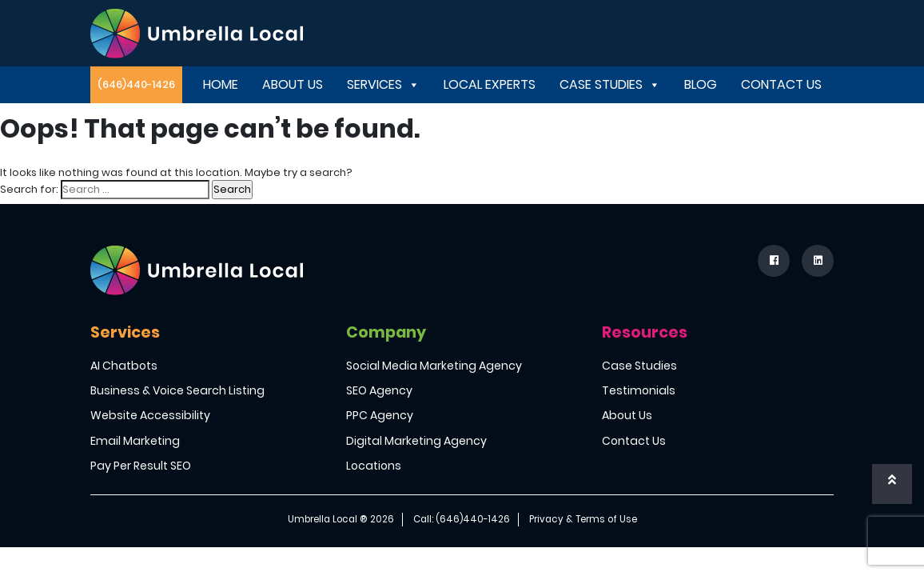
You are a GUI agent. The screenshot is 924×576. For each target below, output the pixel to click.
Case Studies (610, 84)
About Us (293, 84)
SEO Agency (379, 390)
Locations (374, 466)
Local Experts (490, 84)
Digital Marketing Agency (416, 441)
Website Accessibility (150, 415)
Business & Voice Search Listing (177, 390)
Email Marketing (135, 441)
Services (383, 84)
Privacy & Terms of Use (583, 519)
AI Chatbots (124, 366)
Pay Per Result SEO (141, 466)
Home (221, 84)
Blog (701, 84)
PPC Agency (380, 415)
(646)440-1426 (136, 84)
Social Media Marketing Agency (434, 366)
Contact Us (781, 84)
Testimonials (639, 390)
